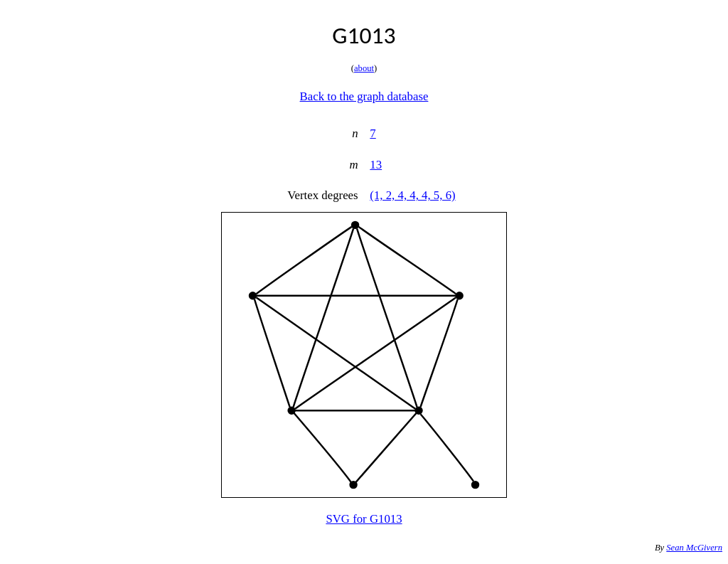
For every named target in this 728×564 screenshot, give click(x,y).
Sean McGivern (694, 548)
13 (376, 165)
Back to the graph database (364, 96)
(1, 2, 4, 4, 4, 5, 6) (412, 195)
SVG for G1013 (364, 519)
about (364, 68)
